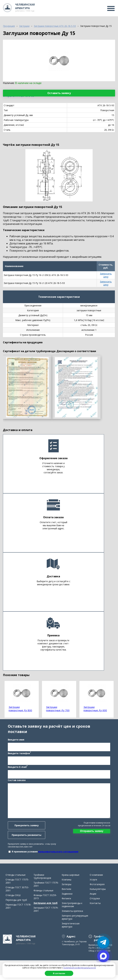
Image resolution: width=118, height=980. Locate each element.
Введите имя (15, 742)
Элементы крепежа (72, 916)
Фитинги (66, 903)
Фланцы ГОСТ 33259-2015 (45, 902)
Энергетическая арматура (71, 930)
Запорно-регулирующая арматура (75, 922)
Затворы (66, 889)
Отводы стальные (16, 880)
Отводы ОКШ (13, 900)
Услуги (93, 884)
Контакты (95, 908)
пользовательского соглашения (57, 854)
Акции (93, 899)
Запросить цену (106, 275)
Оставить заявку (59, 93)
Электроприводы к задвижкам (72, 910)
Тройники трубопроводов (42, 881)
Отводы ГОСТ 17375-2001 (17, 886)
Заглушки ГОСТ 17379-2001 (46, 914)
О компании (96, 880)
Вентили (66, 894)
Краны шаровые (71, 880)
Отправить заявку (93, 833)
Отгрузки (95, 903)
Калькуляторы (98, 894)
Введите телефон (18, 756)
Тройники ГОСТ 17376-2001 (46, 889)
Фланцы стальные (43, 895)
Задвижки (67, 899)
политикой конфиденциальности (80, 968)
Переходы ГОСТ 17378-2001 (18, 911)
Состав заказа (16, 783)
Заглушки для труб (45, 908)
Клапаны (66, 884)
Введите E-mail (17, 769)
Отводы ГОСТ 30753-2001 (17, 894)
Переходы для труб (16, 905)
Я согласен (59, 973)
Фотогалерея (97, 889)
